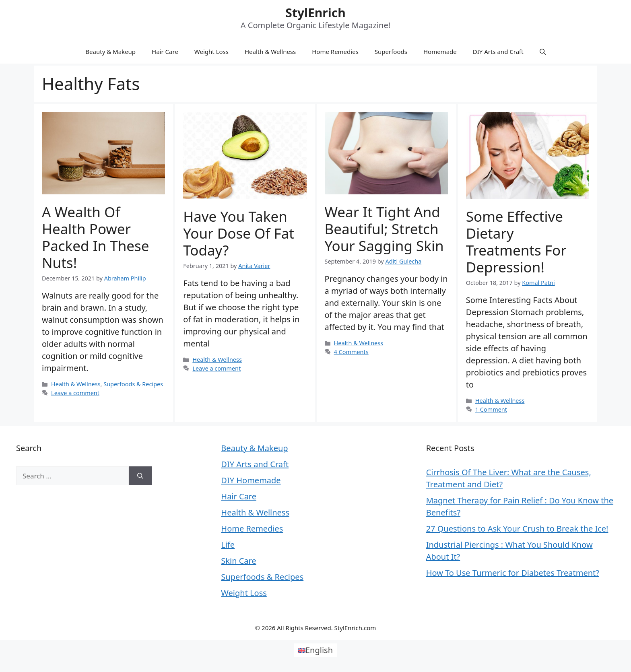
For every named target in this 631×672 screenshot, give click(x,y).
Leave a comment (75, 393)
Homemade (440, 52)
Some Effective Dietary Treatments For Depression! (516, 242)
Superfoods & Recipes (133, 384)
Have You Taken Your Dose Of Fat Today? (239, 233)
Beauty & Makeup (110, 52)
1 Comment (491, 409)
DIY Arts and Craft (498, 52)
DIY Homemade (251, 480)
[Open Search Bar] (543, 52)
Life (228, 545)
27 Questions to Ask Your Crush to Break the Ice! (517, 529)
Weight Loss (211, 52)
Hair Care (165, 52)
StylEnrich (315, 13)
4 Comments (351, 352)
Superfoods (391, 52)
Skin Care (238, 561)
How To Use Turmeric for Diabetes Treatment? (513, 573)
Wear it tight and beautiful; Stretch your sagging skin (384, 229)
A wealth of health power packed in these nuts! (96, 237)
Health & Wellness (270, 52)
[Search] (140, 476)
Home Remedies (335, 52)
